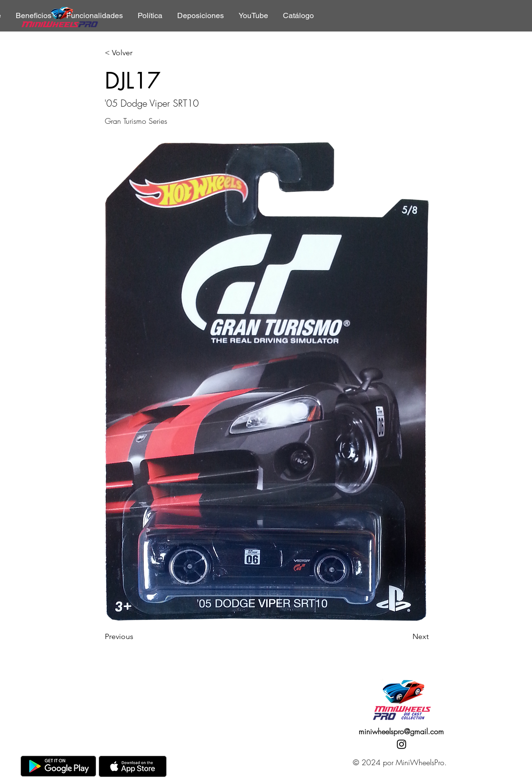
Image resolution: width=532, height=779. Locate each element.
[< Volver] (136, 53)
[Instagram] (402, 744)
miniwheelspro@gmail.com (401, 731)
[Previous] (136, 637)
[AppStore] (133, 766)
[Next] (405, 637)
